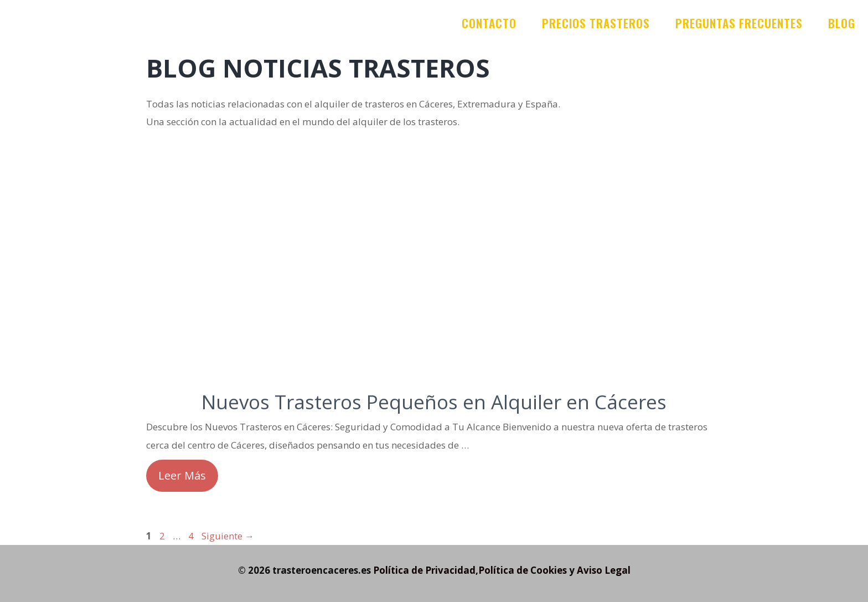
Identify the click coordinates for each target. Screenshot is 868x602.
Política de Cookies (523, 570)
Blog (842, 23)
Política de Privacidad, (426, 570)
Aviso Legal (604, 570)
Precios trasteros (596, 23)
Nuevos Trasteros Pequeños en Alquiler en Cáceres (434, 402)
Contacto (489, 23)
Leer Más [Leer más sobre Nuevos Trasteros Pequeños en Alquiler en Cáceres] (182, 475)
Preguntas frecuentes (739, 23)
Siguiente (228, 536)
